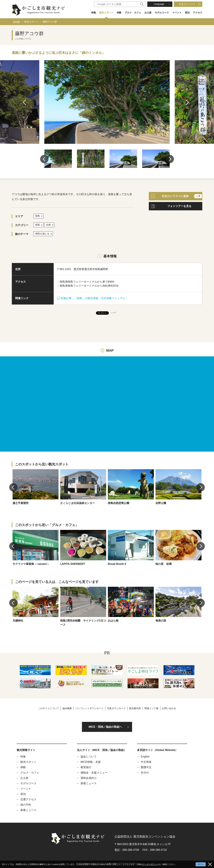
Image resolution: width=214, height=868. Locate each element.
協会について (89, 757)
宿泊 (187, 13)
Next (188, 102)
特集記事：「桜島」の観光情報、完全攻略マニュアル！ (92, 298)
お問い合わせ (169, 708)
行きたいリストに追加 (177, 196)
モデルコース (162, 13)
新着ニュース (28, 810)
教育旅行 (86, 767)
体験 (119, 13)
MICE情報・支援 (91, 762)
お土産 (148, 13)
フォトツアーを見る (179, 206)
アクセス (198, 13)
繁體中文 (146, 767)
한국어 (145, 773)
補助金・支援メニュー (94, 773)
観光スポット (106, 13)
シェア (114, 313)
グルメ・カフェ (133, 13)
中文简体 (146, 762)
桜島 (38, 216)
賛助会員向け (89, 778)
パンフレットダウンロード (89, 708)
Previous (26, 102)
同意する (201, 864)
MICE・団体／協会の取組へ (105, 727)
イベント (177, 13)
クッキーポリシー (151, 864)
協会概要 (67, 708)
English (145, 757)
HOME (17, 22)
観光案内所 (135, 708)
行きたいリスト (187, 4)
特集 (94, 13)
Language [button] (159, 4)
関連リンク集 (151, 708)
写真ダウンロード (116, 708)
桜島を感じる (42, 234)
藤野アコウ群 (50, 22)
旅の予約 (26, 805)
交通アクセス (28, 799)
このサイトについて (48, 708)
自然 (48, 225)
